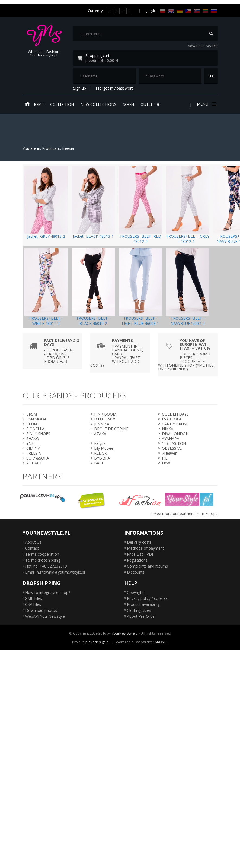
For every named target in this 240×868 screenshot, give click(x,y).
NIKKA (168, 429)
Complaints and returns (147, 566)
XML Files (34, 598)
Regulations (137, 560)
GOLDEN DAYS (175, 414)
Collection (62, 104)
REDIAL (33, 424)
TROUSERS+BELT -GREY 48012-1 (188, 239)
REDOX (100, 453)
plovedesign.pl (97, 642)
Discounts (136, 572)
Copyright (135, 592)
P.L (165, 458)
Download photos (41, 610)
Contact (32, 548)
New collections (98, 104)
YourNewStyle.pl (125, 633)
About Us (33, 542)
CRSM (32, 414)
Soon (128, 104)
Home (34, 104)
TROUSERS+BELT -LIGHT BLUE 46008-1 (140, 321)
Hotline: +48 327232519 (46, 566)
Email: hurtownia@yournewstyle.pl (55, 572)
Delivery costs (139, 542)
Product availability (143, 604)
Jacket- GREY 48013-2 (46, 236)
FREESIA (34, 453)
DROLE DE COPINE (111, 429)
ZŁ (110, 11)
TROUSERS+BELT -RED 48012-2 (140, 239)
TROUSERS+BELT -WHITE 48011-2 (46, 321)
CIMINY (33, 448)
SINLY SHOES (38, 434)
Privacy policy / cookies (147, 598)
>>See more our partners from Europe (184, 513)
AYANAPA (171, 438)
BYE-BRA (102, 458)
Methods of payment (145, 548)
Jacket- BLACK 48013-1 (93, 236)
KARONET (160, 642)
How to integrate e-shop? (48, 592)
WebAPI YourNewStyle (45, 616)
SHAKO (33, 438)
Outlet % (150, 104)
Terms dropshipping (43, 560)
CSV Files (33, 604)
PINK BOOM (105, 414)
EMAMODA (36, 419)
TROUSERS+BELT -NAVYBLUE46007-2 (188, 321)
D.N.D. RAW (105, 419)
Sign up (80, 88)
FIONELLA (35, 429)
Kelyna (100, 443)
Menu (206, 104)
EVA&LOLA (172, 419)
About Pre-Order (141, 616)
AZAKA (100, 434)
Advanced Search (203, 46)
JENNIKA (102, 424)
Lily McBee (104, 448)
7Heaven (170, 453)
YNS (30, 443)
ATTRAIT (34, 463)
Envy (166, 463)
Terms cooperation (42, 554)
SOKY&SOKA (38, 458)
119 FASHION (174, 443)
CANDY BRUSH (175, 424)
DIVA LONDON (175, 434)
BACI (98, 463)
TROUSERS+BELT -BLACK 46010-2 (93, 321)
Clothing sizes (139, 610)
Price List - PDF (140, 554)
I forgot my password (115, 88)
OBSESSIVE (172, 448)
